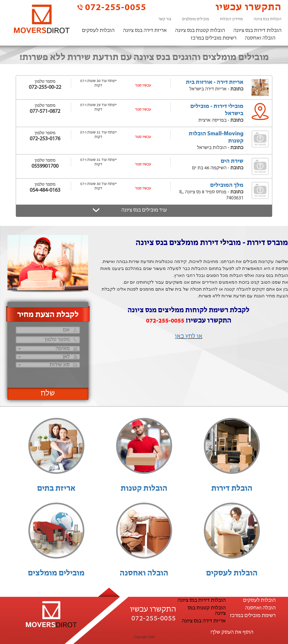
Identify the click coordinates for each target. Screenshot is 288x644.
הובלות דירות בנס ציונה (257, 31)
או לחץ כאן (189, 336)
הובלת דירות (232, 489)
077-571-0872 (45, 111)
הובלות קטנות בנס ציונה (200, 31)
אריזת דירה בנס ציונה (145, 31)
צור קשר (165, 19)
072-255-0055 (112, 7)
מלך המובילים (227, 185)
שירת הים (232, 161)
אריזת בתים (56, 489)
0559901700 (45, 166)
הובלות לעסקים (98, 31)
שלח (48, 394)
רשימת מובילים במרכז (214, 38)
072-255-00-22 (45, 87)
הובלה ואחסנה (260, 38)
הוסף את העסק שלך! (232, 632)
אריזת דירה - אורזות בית (215, 82)
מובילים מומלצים (196, 19)
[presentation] (47, 376)
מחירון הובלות (231, 19)
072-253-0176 (45, 139)
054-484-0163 (45, 190)
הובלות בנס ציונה (268, 19)
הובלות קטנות (144, 489)
